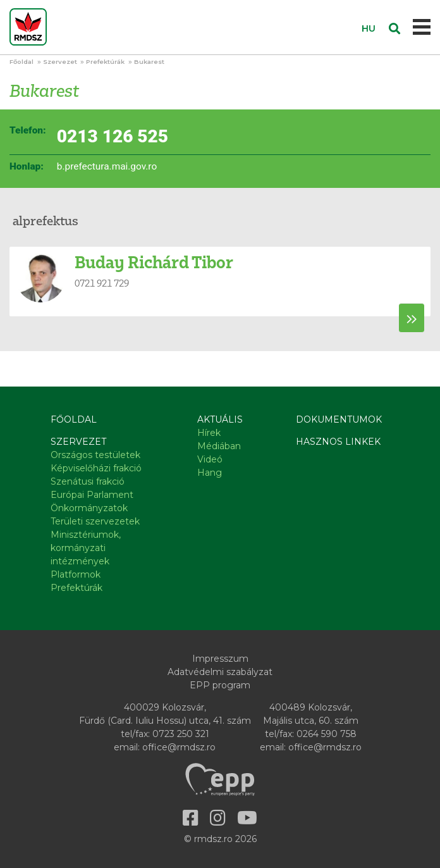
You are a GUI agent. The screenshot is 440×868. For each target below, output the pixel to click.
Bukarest (149, 62)
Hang (210, 473)
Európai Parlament (92, 495)
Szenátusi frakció (88, 481)
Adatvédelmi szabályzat (220, 672)
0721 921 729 (102, 283)
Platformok (76, 574)
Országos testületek (95, 455)
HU (369, 28)
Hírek (209, 433)
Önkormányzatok (89, 508)
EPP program (220, 685)
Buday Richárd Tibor (154, 262)
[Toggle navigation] (422, 27)
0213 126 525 (113, 136)
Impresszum (220, 659)
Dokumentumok (339, 419)
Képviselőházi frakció (96, 468)
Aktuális (220, 419)
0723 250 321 (181, 734)
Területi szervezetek (95, 521)
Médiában (219, 446)
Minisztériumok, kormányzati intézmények (86, 548)
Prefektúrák (105, 62)
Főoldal (21, 62)
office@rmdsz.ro (179, 747)
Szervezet (60, 62)
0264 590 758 (327, 734)
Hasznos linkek (338, 442)
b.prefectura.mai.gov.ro (107, 166)
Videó (210, 459)
